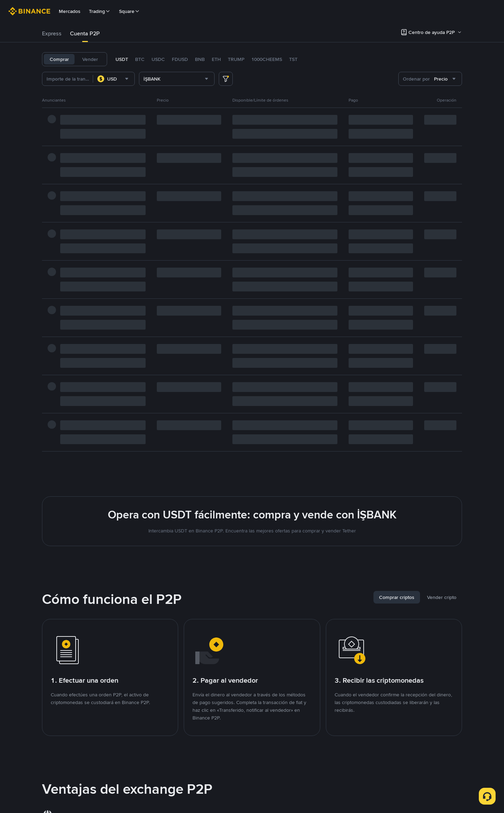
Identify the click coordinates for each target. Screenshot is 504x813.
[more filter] (226, 79)
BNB (200, 59)
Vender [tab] (90, 59)
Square (129, 11)
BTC (140, 59)
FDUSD (180, 59)
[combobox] (114, 79)
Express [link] (52, 33)
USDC (158, 59)
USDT (122, 59)
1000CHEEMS (267, 59)
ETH (216, 59)
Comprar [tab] (59, 59)
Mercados (70, 11)
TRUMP (236, 59)
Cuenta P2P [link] (85, 33)
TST (293, 59)
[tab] (52, 34)
